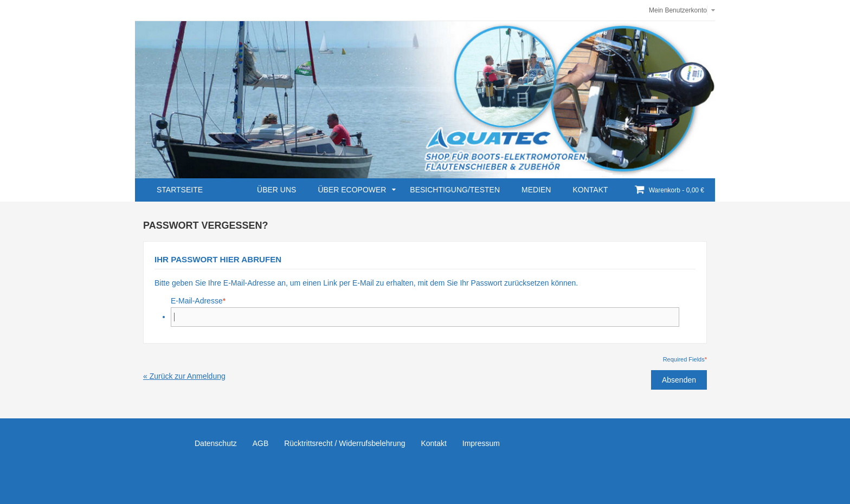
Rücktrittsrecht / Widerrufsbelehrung (344, 443)
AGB (261, 443)
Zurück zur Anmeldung (184, 376)
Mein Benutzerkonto (678, 10)
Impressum (481, 443)
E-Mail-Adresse (197, 301)
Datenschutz (216, 443)
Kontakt (433, 443)
